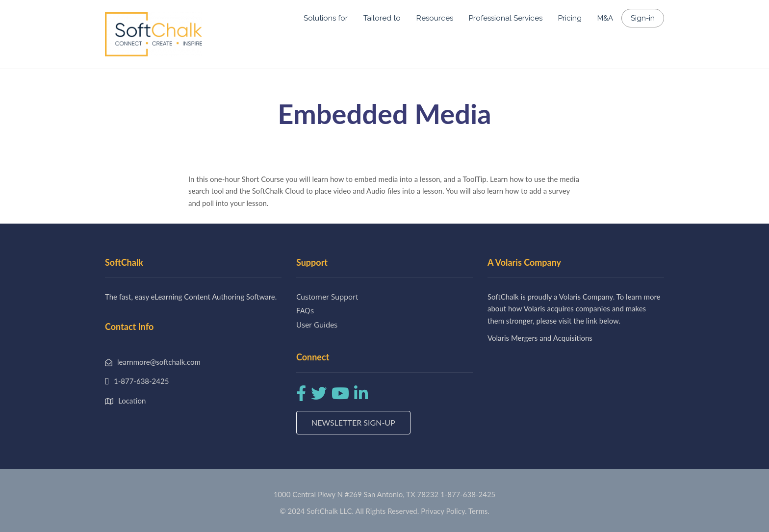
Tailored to (382, 18)
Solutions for (326, 18)
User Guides (317, 325)
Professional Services (506, 18)
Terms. (479, 511)
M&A (605, 18)
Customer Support (327, 297)
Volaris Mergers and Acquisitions (540, 338)
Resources (435, 18)
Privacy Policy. (444, 511)
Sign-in (643, 18)
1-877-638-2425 (468, 494)
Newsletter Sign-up (353, 422)
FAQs (305, 310)
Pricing (570, 18)
